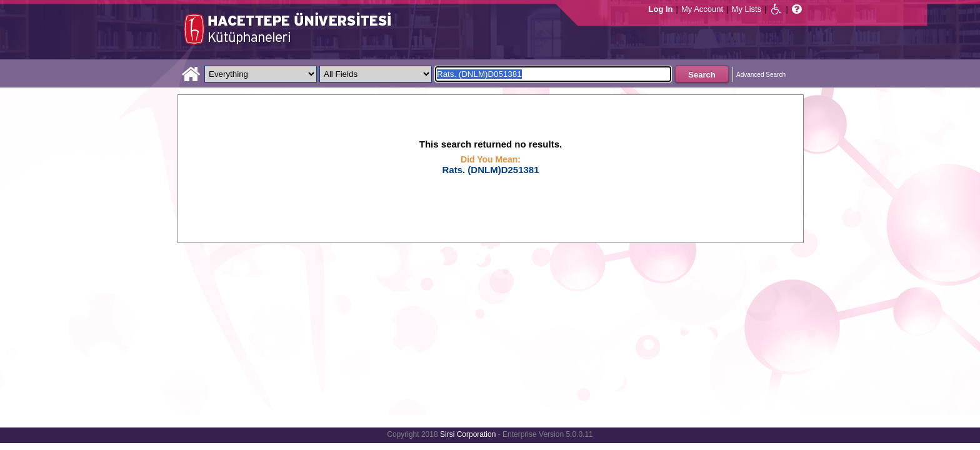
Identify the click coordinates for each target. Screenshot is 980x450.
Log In (661, 9)
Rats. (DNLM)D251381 (490, 170)
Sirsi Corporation (468, 434)
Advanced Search (761, 75)
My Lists (747, 9)
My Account (702, 9)
